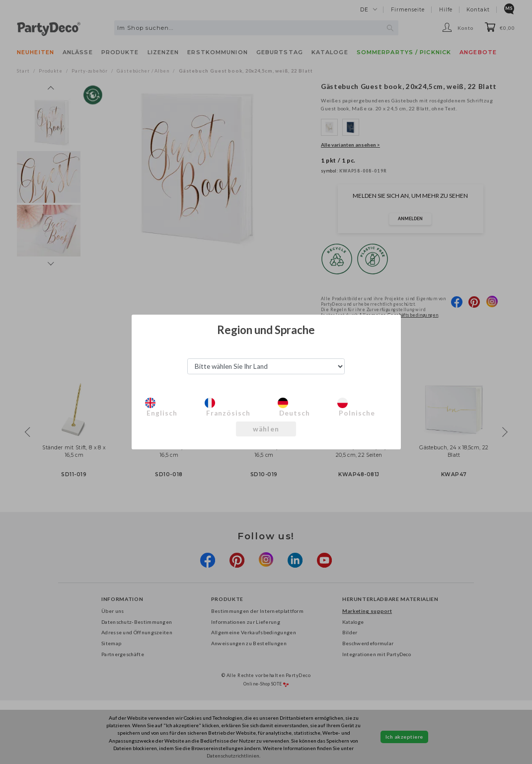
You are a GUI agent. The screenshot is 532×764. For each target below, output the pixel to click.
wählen (266, 429)
